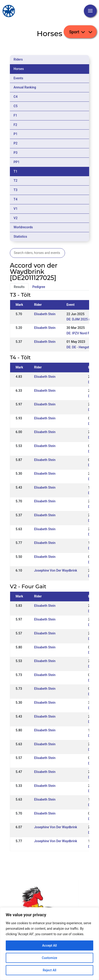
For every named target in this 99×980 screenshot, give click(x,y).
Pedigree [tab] (39, 287)
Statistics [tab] (20, 237)
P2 (16, 143)
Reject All (49, 970)
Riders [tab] (18, 59)
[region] (49, 944)
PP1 (17, 162)
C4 (16, 97)
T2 (16, 181)
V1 (16, 209)
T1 (16, 171)
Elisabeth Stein (45, 314)
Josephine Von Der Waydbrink (55, 570)
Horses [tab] (19, 69)
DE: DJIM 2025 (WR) (81, 319)
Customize (49, 958)
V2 (16, 218)
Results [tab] (19, 287)
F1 (15, 115)
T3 (16, 190)
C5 (16, 106)
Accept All (50, 945)
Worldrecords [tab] (23, 227)
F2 (15, 125)
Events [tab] (18, 78)
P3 (16, 153)
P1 (16, 134)
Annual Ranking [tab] (25, 87)
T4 (16, 199)
